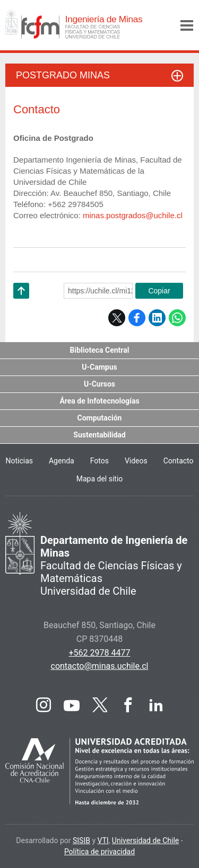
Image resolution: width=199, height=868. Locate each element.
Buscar (161, 25)
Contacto (179, 461)
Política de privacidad (99, 852)
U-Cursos (99, 384)
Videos (136, 461)
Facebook (137, 318)
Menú (187, 25)
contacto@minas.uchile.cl (100, 666)
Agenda (62, 461)
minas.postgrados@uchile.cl (133, 215)
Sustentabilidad (99, 435)
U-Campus (99, 367)
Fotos (99, 461)
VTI (103, 840)
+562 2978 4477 (100, 653)
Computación (100, 418)
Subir (21, 304)
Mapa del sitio (100, 479)
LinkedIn (157, 318)
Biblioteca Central (100, 350)
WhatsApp (177, 318)
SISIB (81, 840)
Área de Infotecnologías (99, 401)
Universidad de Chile (145, 840)
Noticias (19, 461)
